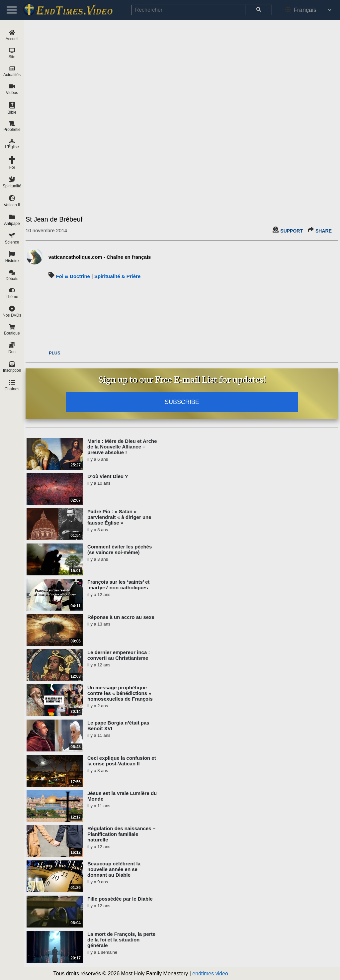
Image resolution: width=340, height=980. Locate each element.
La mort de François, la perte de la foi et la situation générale (121, 940)
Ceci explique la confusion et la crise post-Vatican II (122, 761)
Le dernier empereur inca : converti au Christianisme (119, 655)
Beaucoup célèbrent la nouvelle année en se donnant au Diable (114, 869)
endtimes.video (210, 974)
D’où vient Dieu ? (108, 476)
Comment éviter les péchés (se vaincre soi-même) (120, 549)
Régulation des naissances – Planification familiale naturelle (121, 834)
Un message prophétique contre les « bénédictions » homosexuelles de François (120, 693)
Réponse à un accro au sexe (121, 617)
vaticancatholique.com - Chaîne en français (100, 257)
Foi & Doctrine (73, 276)
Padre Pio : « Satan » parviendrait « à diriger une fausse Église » (119, 517)
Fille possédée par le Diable (120, 899)
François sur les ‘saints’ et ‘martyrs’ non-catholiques (119, 585)
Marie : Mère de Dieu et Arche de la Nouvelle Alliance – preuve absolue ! (122, 447)
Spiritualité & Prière (117, 276)
